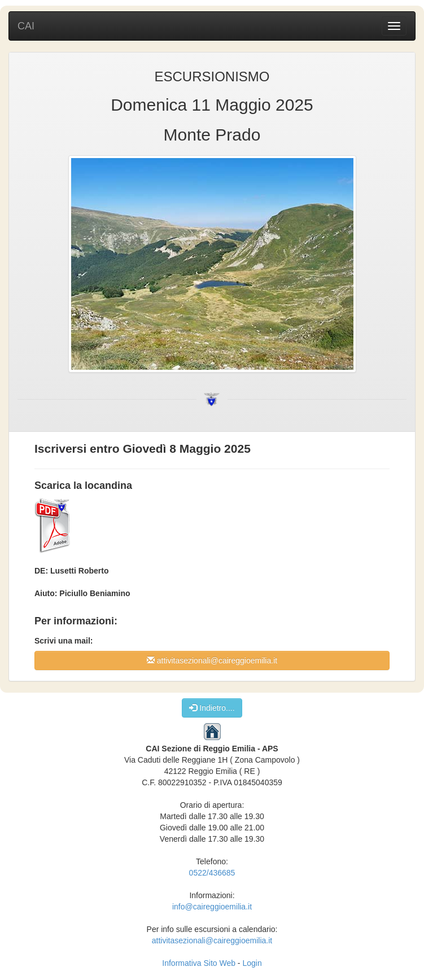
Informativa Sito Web (199, 963)
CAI (26, 26)
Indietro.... (212, 708)
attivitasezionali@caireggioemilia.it (212, 660)
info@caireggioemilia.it (212, 907)
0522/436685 (212, 873)
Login (252, 963)
